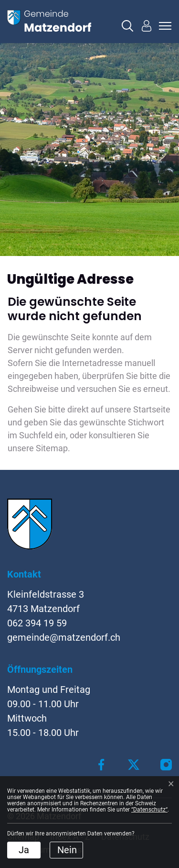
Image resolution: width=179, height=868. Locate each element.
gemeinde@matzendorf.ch (64, 637)
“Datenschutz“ (149, 810)
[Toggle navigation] (164, 26)
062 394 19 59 (37, 623)
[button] (127, 26)
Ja (24, 850)
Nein (67, 850)
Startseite (152, 409)
